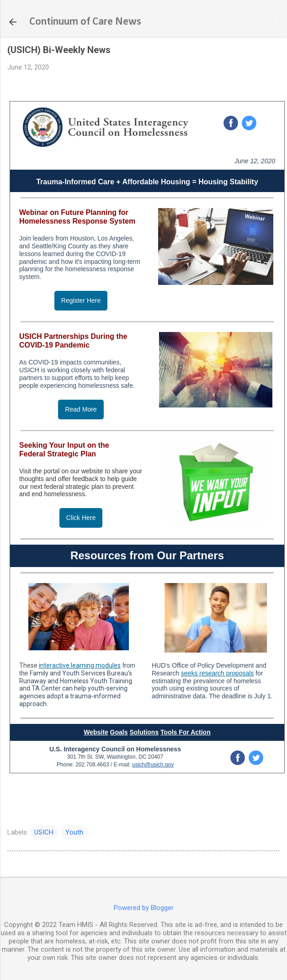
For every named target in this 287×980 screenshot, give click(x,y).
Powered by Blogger (144, 908)
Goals (119, 732)
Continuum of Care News (85, 22)
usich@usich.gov (153, 765)
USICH (44, 832)
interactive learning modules (80, 665)
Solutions (144, 732)
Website (96, 732)
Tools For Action (186, 732)
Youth (74, 832)
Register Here (81, 300)
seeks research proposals (218, 673)
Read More (81, 409)
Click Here (81, 518)
